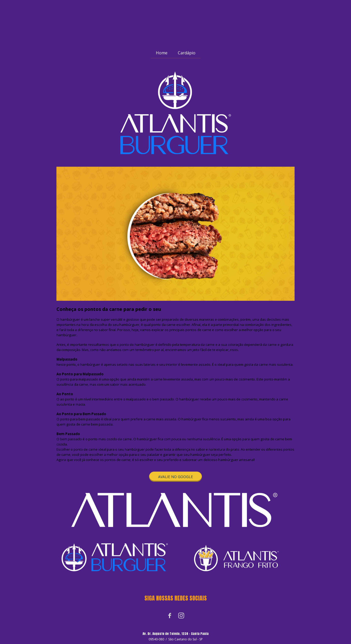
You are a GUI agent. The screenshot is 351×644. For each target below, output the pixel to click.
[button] (175, 477)
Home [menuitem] (162, 53)
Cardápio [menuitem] (187, 53)
